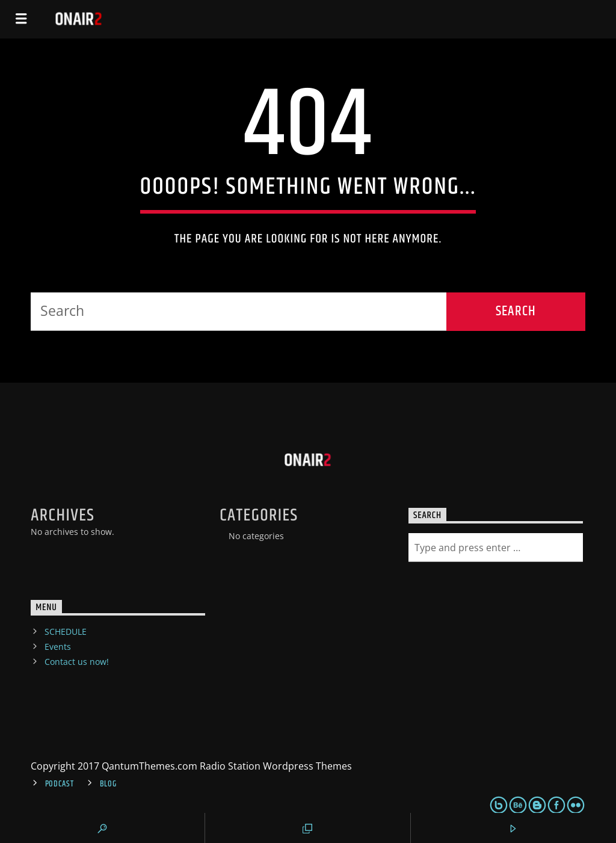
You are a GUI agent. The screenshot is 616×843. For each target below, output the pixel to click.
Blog (108, 784)
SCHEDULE (66, 631)
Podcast (60, 784)
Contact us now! (77, 662)
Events (58, 647)
